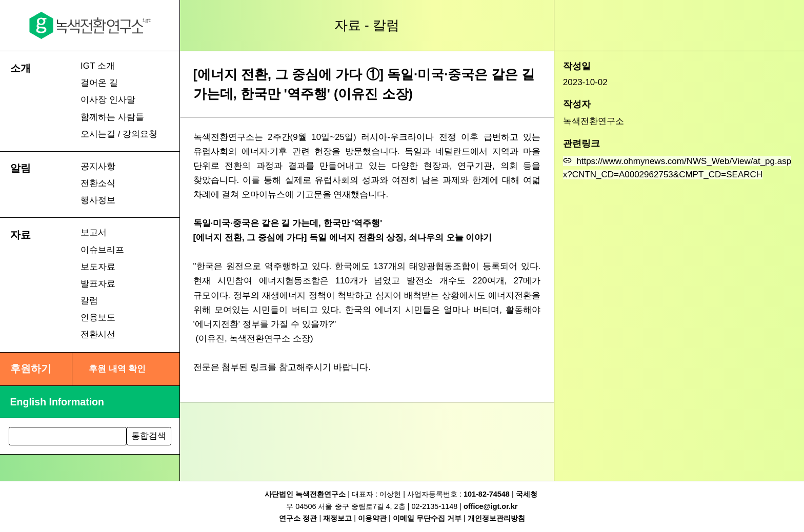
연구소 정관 (298, 518)
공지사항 (98, 166)
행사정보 (98, 200)
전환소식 (98, 183)
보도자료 (98, 267)
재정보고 (337, 518)
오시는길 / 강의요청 (119, 134)
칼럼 (89, 301)
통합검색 (149, 436)
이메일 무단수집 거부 (427, 518)
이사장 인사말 (108, 100)
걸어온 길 (99, 83)
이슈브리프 (102, 250)
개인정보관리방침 (496, 518)
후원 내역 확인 (117, 369)
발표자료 (98, 284)
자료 (21, 235)
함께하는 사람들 (112, 117)
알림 (21, 168)
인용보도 (98, 318)
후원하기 (31, 369)
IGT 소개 (98, 66)
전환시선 (98, 334)
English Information (57, 402)
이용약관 (372, 518)
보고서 (94, 232)
